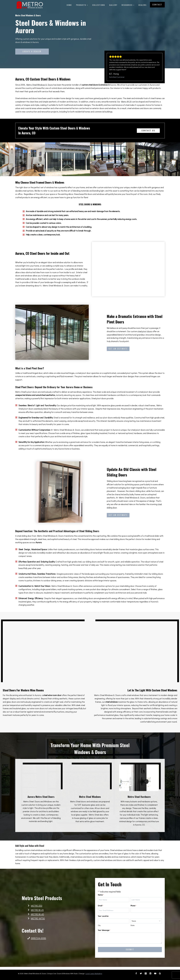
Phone (133, 907)
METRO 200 (37, 907)
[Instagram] (146, 973)
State (132, 927)
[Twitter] (141, 973)
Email (102, 907)
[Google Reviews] (160, 973)
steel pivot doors (145, 331)
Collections (99, 5)
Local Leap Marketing (94, 973)
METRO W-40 (37, 915)
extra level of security (45, 231)
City (101, 927)
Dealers (143, 5)
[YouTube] (155, 973)
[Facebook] (136, 973)
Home (69, 5)
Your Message (106, 932)
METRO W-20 (37, 911)
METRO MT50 (38, 920)
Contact (157, 5)
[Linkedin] (150, 973)
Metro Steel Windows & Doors (40, 85)
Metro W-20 (126, 102)
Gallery (113, 5)
